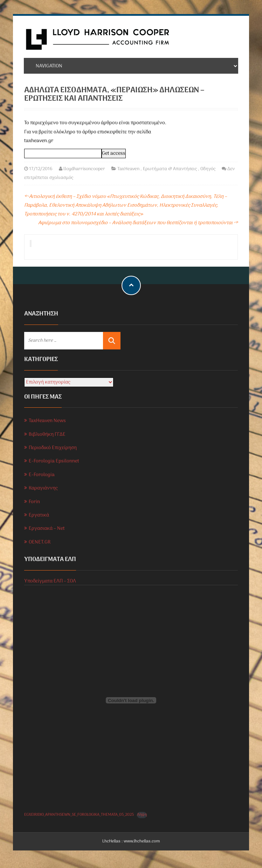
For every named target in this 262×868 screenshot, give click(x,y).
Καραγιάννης (43, 488)
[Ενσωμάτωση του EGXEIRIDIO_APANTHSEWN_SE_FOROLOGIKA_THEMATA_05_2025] (131, 700)
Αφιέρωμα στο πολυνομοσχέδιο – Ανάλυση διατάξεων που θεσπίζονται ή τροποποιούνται (138, 223)
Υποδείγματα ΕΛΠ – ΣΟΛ (50, 581)
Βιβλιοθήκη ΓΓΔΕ (47, 435)
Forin (34, 502)
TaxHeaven (128, 169)
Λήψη (142, 815)
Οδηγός (208, 169)
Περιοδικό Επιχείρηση (53, 448)
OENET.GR (40, 542)
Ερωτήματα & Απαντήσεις (170, 169)
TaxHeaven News (47, 421)
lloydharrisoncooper (84, 169)
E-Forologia (42, 475)
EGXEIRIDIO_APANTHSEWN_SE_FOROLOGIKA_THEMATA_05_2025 (79, 815)
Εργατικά (39, 515)
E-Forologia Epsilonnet (54, 461)
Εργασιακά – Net (47, 529)
